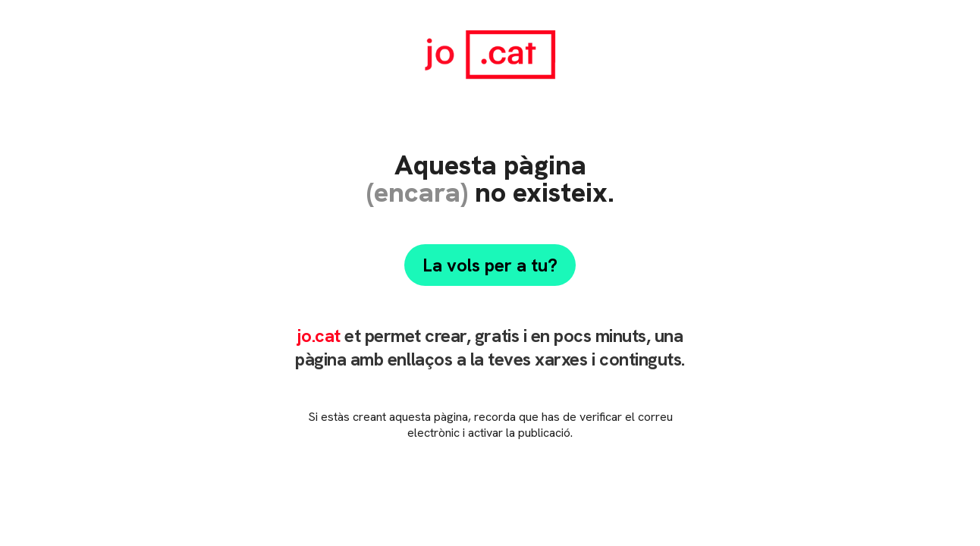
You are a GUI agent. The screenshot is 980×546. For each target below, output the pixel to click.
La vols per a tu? (490, 265)
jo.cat (318, 336)
